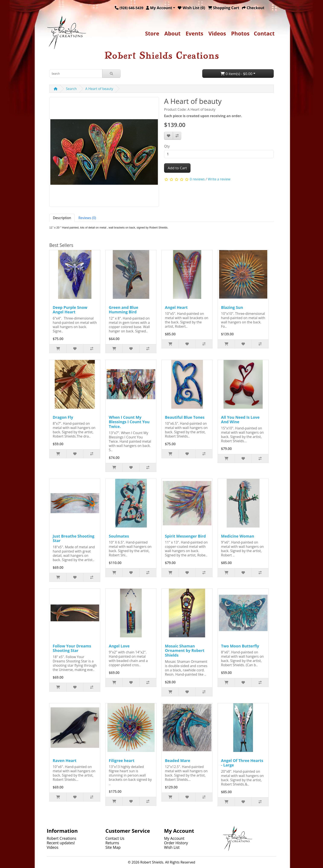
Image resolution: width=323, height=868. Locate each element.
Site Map (113, 847)
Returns (112, 843)
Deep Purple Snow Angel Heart (70, 310)
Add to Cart (177, 168)
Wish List (172, 847)
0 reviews (197, 179)
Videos (217, 33)
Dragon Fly (63, 417)
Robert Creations (62, 838)
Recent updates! (61, 843)
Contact (264, 33)
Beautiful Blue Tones (185, 417)
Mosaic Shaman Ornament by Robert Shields (185, 651)
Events (194, 33)
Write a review (219, 179)
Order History (176, 843)
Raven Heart (65, 760)
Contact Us (115, 838)
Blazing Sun (232, 307)
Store (152, 33)
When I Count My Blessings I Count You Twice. (129, 422)
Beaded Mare (178, 760)
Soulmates (119, 536)
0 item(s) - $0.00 (236, 74)
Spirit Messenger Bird (185, 536)
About (172, 33)
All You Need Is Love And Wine (240, 420)
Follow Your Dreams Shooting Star (72, 648)
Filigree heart (122, 760)
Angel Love (119, 646)
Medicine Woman (238, 536)
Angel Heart (176, 307)
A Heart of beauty (99, 89)
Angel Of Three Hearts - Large (242, 763)
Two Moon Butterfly (240, 646)
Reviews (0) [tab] (87, 218)
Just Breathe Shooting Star (73, 538)
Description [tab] (62, 218)
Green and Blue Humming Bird (124, 310)
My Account (174, 838)
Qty (167, 146)
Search (71, 89)
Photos (240, 33)
